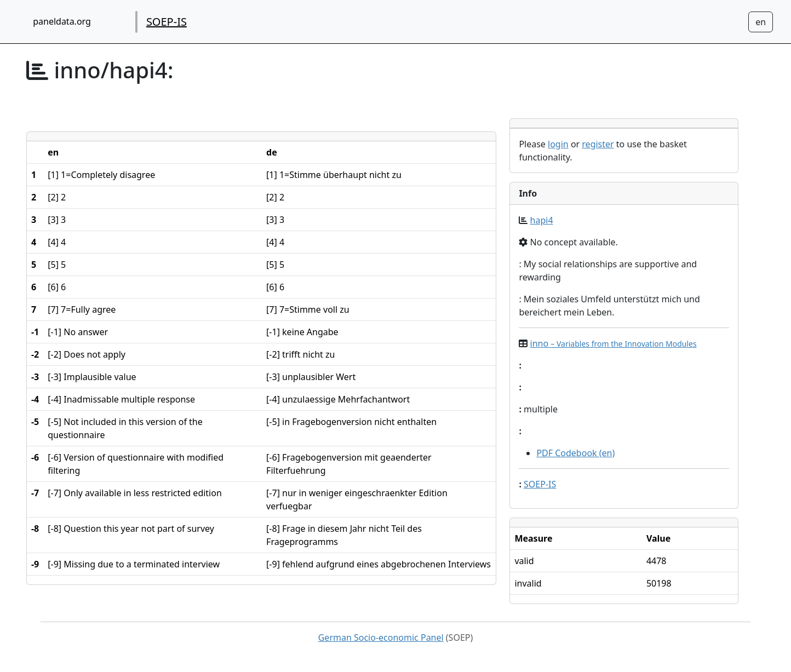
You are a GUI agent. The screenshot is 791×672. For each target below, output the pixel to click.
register (598, 144)
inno (614, 343)
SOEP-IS (167, 22)
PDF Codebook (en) (575, 453)
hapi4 (542, 220)
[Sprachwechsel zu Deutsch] (761, 22)
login (558, 144)
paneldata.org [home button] (62, 21)
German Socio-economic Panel (381, 637)
